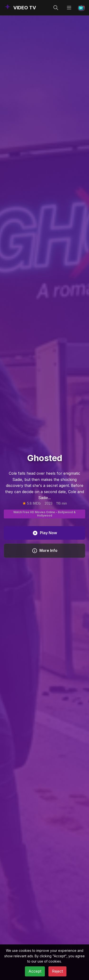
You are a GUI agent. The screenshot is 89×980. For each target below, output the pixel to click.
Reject (57, 971)
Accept (35, 971)
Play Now (45, 533)
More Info (45, 551)
